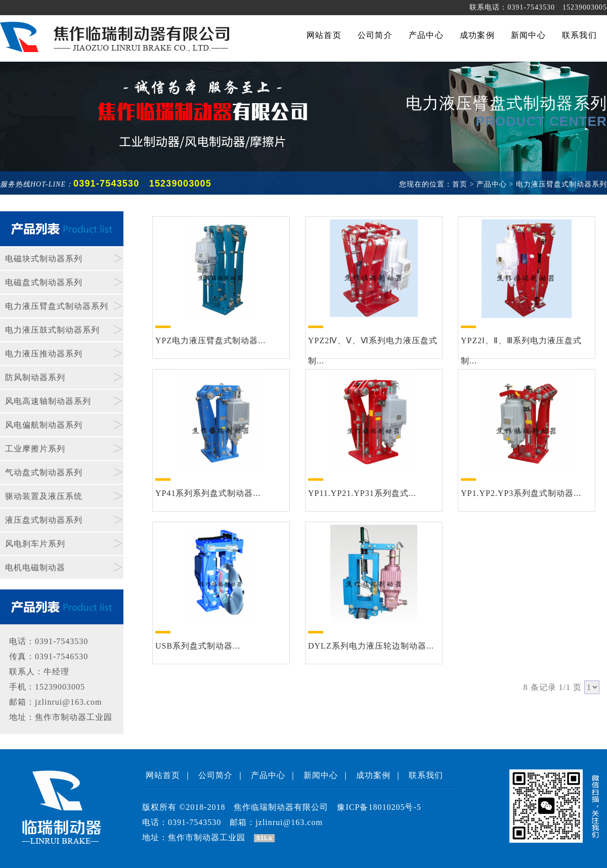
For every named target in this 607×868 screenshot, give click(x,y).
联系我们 (426, 775)
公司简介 (215, 775)
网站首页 (163, 775)
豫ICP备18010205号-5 (379, 807)
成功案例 (373, 775)
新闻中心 (321, 775)
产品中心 (268, 775)
